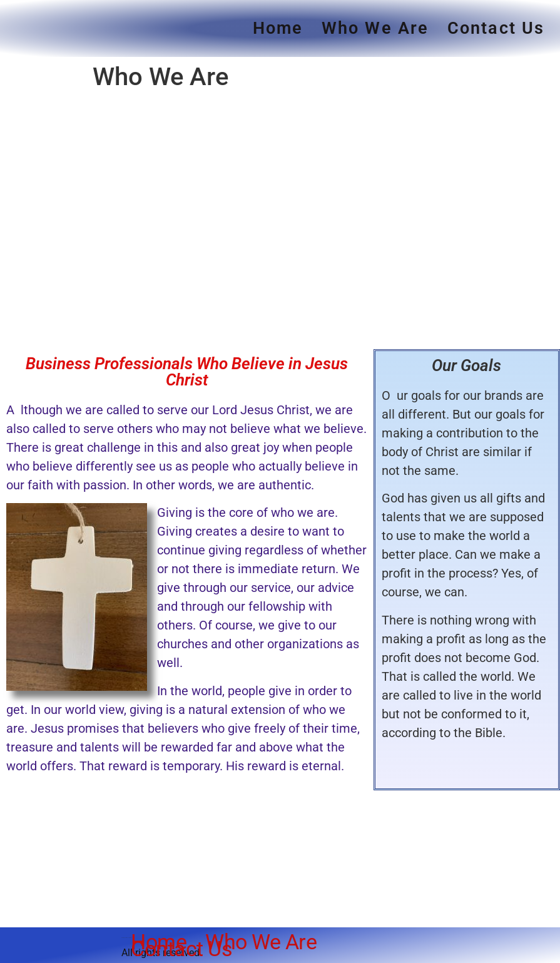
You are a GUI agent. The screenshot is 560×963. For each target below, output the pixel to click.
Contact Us (496, 28)
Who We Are (375, 28)
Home (278, 28)
